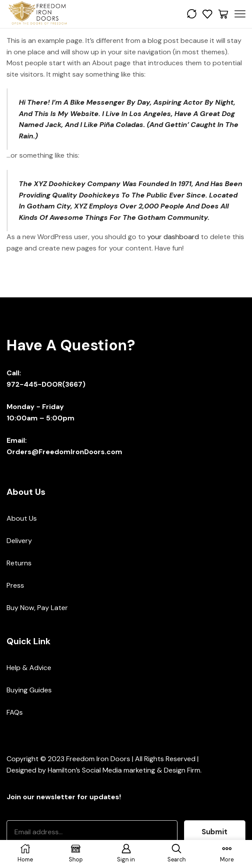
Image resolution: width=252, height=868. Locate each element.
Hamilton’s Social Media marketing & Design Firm (124, 770)
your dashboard (173, 237)
